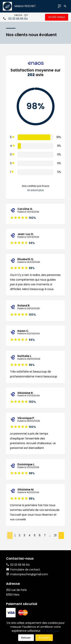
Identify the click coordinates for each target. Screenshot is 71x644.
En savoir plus (36, 190)
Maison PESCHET (25, 6)
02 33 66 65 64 (18, 19)
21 (55, 535)
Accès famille (57, 17)
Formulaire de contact (23, 570)
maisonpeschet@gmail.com (29, 574)
